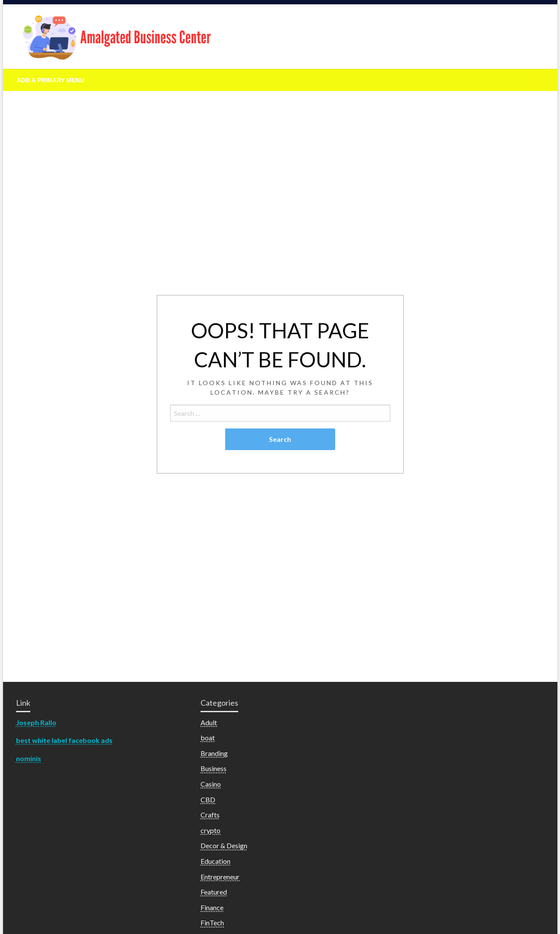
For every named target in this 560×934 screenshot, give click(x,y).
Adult (209, 722)
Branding (214, 753)
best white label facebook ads (64, 740)
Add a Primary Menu (51, 80)
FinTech (212, 923)
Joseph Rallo (36, 722)
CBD (208, 799)
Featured (214, 892)
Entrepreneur (220, 877)
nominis (29, 758)
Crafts (210, 815)
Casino (211, 784)
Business (214, 768)
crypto (210, 830)
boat (208, 738)
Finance (212, 907)
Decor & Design (224, 845)
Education (215, 861)
